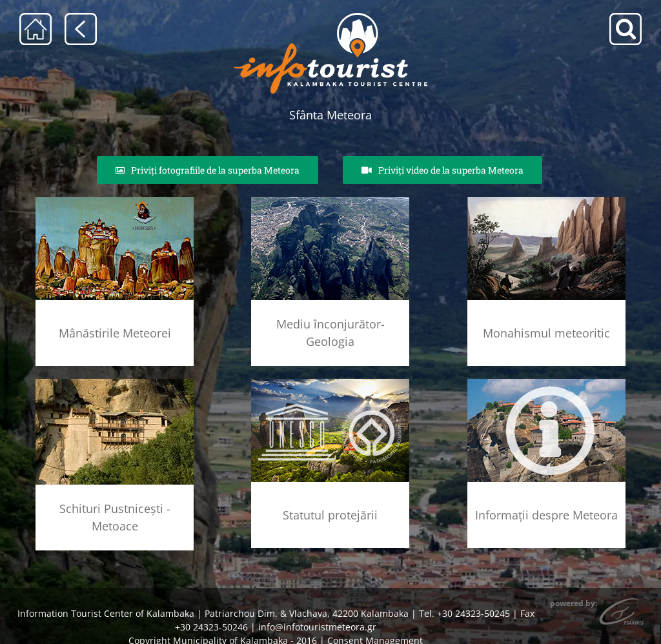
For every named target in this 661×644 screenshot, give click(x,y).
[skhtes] (115, 383)
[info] (546, 383)
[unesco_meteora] (330, 383)
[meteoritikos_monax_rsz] (546, 201)
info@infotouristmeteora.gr (317, 627)
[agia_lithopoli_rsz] (115, 201)
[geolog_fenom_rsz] (330, 201)
